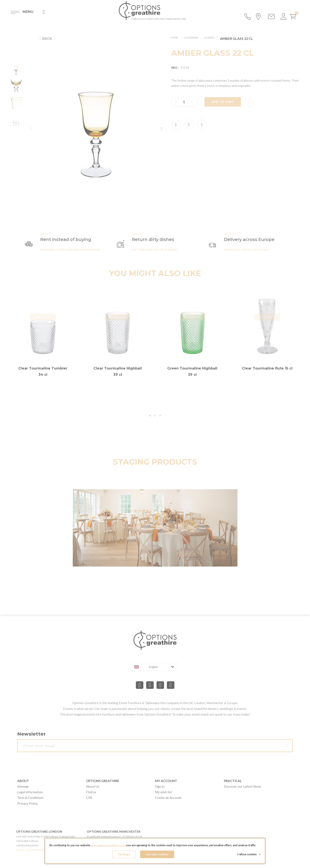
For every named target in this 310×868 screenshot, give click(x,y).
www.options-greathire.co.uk (108, 847)
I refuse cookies (250, 855)
